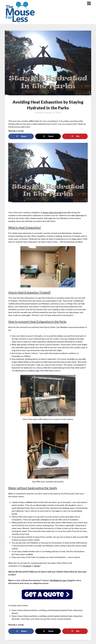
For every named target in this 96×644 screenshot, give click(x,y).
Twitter (37, 566)
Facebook (27, 566)
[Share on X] (48, 136)
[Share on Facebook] (21, 136)
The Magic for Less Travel (61, 580)
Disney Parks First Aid (52, 212)
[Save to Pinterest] (75, 136)
